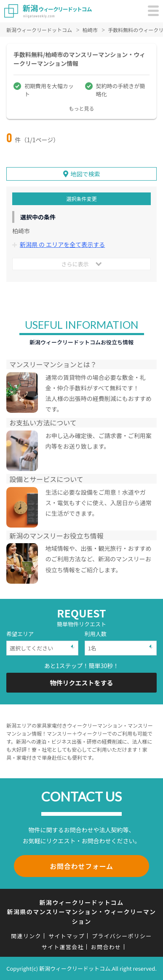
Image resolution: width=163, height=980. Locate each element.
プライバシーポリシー (122, 936)
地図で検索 (86, 174)
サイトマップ (67, 936)
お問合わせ (106, 947)
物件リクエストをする (81, 683)
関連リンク (26, 936)
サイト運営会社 (63, 947)
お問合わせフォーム (81, 866)
